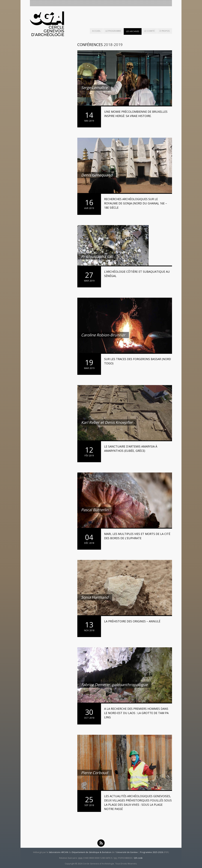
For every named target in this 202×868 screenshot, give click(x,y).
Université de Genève (127, 852)
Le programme (113, 31)
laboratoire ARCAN (59, 852)
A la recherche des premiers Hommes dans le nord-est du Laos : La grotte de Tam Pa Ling (136, 713)
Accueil (96, 31)
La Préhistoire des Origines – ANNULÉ (132, 621)
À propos (165, 31)
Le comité (149, 31)
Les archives (133, 31)
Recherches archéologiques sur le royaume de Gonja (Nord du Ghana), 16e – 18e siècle (136, 203)
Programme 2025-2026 (152, 852)
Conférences (90, 44)
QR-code (138, 858)
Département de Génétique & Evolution (92, 852)
